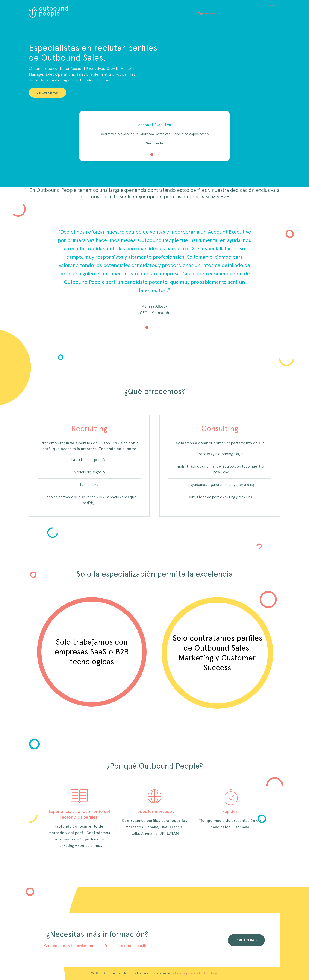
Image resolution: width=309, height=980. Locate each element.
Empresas (206, 14)
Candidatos (232, 14)
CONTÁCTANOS (246, 940)
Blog (253, 14)
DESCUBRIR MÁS (48, 93)
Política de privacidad (186, 973)
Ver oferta (155, 143)
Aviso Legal (211, 973)
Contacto (272, 14)
